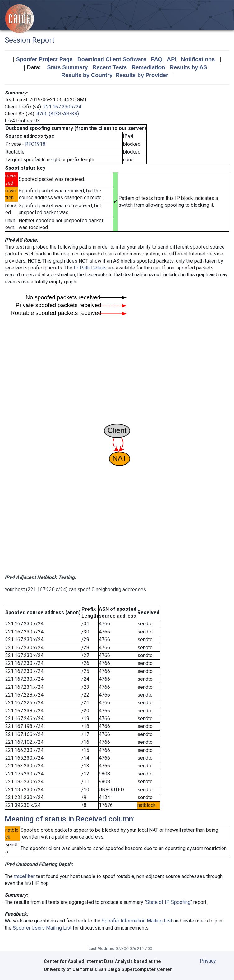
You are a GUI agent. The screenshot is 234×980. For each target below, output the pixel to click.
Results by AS (188, 67)
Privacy (208, 961)
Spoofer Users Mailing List (42, 928)
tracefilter (24, 876)
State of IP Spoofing (168, 902)
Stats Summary (67, 67)
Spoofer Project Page (44, 59)
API (172, 59)
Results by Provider (142, 75)
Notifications (198, 59)
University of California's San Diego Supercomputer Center (108, 970)
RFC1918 (35, 144)
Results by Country (87, 75)
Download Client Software (112, 59)
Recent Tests (110, 67)
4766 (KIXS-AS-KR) (58, 114)
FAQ (157, 59)
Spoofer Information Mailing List (137, 921)
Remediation (148, 67)
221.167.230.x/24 (62, 107)
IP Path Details (90, 268)
